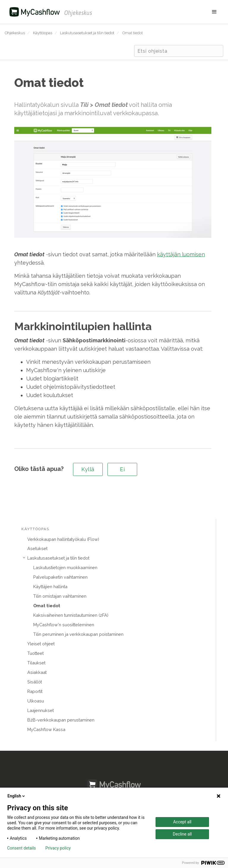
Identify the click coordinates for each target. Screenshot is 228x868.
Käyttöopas (43, 33)
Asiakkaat (37, 672)
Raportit (35, 691)
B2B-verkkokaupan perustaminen (61, 720)
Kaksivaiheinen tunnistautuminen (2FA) (71, 615)
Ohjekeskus (15, 33)
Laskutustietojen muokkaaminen (65, 568)
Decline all (182, 834)
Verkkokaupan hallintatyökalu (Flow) (63, 539)
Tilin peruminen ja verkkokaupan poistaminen (78, 634)
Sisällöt (35, 682)
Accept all (182, 822)
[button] (158, 12)
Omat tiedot (133, 33)
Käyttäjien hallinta (50, 587)
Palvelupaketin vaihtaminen (60, 577)
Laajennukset (41, 710)
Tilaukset (36, 663)
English (17, 796)
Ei (122, 469)
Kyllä (88, 469)
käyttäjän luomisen (181, 254)
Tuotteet (35, 653)
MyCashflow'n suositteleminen (64, 625)
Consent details (22, 848)
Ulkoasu (36, 701)
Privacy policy (58, 848)
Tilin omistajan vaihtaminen (60, 596)
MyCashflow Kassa (46, 729)
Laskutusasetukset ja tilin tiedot (87, 33)
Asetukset (37, 548)
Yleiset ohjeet (41, 644)
